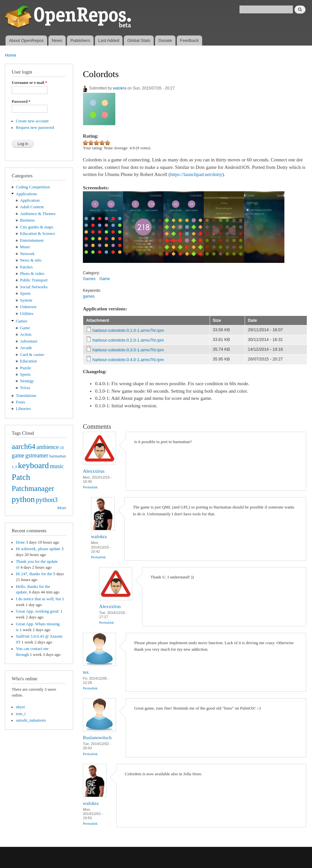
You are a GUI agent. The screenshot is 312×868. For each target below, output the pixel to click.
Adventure (29, 341)
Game (25, 328)
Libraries (23, 409)
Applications (26, 194)
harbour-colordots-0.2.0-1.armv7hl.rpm (128, 340)
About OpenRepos (26, 41)
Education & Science (38, 234)
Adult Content (32, 207)
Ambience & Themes (38, 214)
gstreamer (37, 455)
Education (29, 361)
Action (26, 334)
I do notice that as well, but (39, 599)
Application (30, 200)
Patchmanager (33, 488)
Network (27, 254)
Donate (165, 41)
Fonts (20, 402)
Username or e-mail (29, 83)
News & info (31, 260)
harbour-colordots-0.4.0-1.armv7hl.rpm (128, 360)
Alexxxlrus (94, 471)
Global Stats (139, 41)
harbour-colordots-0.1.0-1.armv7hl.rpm (128, 330)
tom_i (21, 714)
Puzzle (26, 368)
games (89, 296)
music (57, 466)
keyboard (33, 465)
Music (25, 247)
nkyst (20, 707)
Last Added (109, 41)
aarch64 (24, 446)
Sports (26, 293)
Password (21, 102)
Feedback (189, 41)
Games (22, 321)
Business (27, 220)
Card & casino (32, 355)
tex (86, 672)
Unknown (28, 307)
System (26, 300)
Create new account (32, 121)
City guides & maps (37, 227)
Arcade (26, 348)
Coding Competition (33, 187)
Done (20, 542)
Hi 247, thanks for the (34, 574)
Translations (26, 396)
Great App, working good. (38, 611)
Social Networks (34, 287)
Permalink (90, 487)
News (57, 41)
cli (62, 448)
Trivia (25, 388)
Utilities (27, 314)
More (62, 508)
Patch (21, 477)
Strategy (27, 381)
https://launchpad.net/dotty (196, 174)
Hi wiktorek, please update (38, 549)
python (23, 499)
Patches (26, 267)
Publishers (80, 41)
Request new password (35, 128)
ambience (48, 447)
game (18, 455)
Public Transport (34, 280)
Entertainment (32, 240)
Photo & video (32, 274)
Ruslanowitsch (97, 738)
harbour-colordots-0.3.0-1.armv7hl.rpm (128, 350)
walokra (119, 88)
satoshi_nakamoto (31, 720)
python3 (47, 500)
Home (11, 55)
